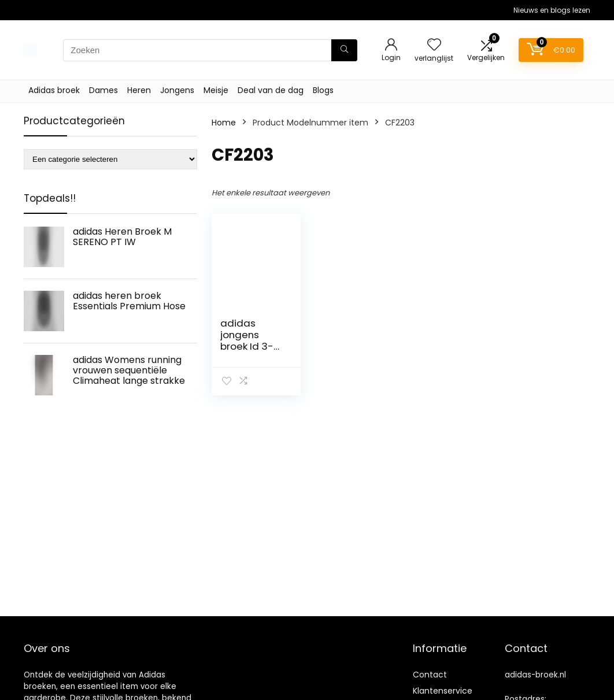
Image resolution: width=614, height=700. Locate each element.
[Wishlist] (434, 45)
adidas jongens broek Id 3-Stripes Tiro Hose (247, 346)
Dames (103, 90)
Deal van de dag (271, 90)
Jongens (177, 90)
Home (224, 123)
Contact (430, 675)
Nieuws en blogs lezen (552, 10)
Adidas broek (54, 90)
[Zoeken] (344, 50)
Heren (139, 90)
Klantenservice (443, 691)
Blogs (323, 90)
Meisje (216, 90)
